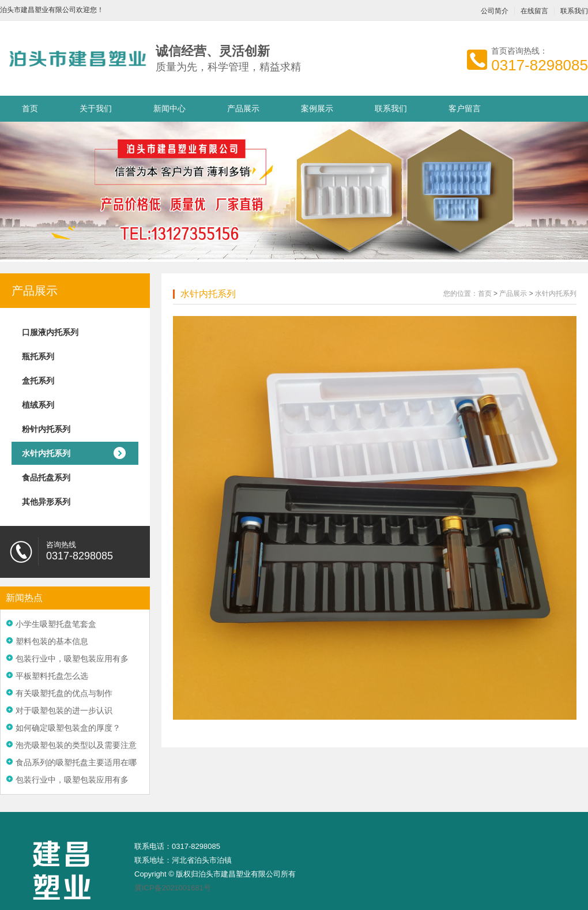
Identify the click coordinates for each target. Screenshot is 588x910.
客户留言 (465, 108)
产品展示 (243, 108)
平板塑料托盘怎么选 (52, 676)
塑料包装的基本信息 (52, 641)
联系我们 (391, 108)
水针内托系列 (46, 453)
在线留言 (534, 11)
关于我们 (96, 108)
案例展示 (317, 108)
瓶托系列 (38, 356)
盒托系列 (38, 381)
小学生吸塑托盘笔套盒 (56, 624)
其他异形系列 (46, 502)
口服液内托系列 (50, 332)
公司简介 (495, 11)
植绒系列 (38, 405)
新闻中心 (169, 108)
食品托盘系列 (46, 477)
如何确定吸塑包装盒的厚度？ (68, 728)
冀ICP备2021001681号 (173, 888)
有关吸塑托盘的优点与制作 (64, 693)
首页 (30, 108)
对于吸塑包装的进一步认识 (64, 710)
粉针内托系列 (46, 429)
